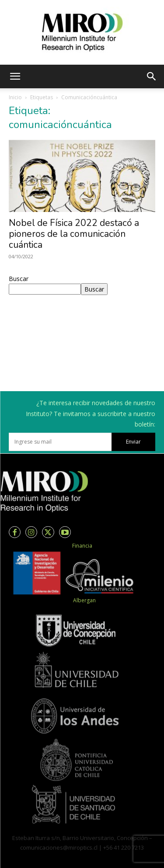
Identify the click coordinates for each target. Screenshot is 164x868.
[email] (60, 442)
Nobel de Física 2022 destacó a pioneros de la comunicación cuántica (74, 234)
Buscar (19, 279)
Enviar (133, 442)
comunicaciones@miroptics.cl (59, 847)
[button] (15, 76)
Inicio (15, 97)
